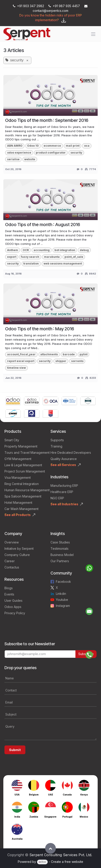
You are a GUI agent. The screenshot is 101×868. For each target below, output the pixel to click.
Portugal (67, 817)
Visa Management (18, 478)
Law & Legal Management (23, 465)
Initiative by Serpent (19, 548)
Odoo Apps (13, 607)
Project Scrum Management (25, 471)
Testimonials (60, 548)
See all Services (63, 465)
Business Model (62, 555)
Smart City (12, 440)
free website (74, 862)
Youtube (62, 600)
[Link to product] (13, 401)
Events (9, 594)
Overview (12, 542)
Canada (67, 795)
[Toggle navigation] (93, 34)
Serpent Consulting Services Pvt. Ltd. (61, 855)
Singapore (50, 817)
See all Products (18, 515)
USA (17, 795)
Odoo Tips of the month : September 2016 (47, 120)
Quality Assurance (64, 459)
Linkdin (61, 594)
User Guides (13, 601)
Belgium (34, 795)
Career (10, 561)
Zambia (34, 817)
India (17, 817)
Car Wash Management (21, 509)
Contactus (12, 567)
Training (56, 446)
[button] (50, 848)
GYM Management (18, 459)
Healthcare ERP (62, 492)
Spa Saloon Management (23, 496)
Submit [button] (15, 750)
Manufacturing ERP (64, 486)
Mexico (84, 817)
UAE (50, 795)
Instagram (63, 606)
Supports (57, 440)
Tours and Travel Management (27, 453)
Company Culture (17, 555)
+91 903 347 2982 (29, 6)
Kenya (84, 795)
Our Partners (60, 561)
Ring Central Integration (22, 484)
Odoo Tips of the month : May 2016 (40, 329)
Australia (17, 839)
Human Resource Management (27, 490)
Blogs (9, 588)
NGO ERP (57, 498)
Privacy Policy (15, 613)
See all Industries (64, 504)
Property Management (21, 446)
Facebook (63, 582)
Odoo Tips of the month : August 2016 (43, 225)
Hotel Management (18, 503)
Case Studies (60, 542)
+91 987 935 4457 (65, 6)
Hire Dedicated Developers (71, 453)
